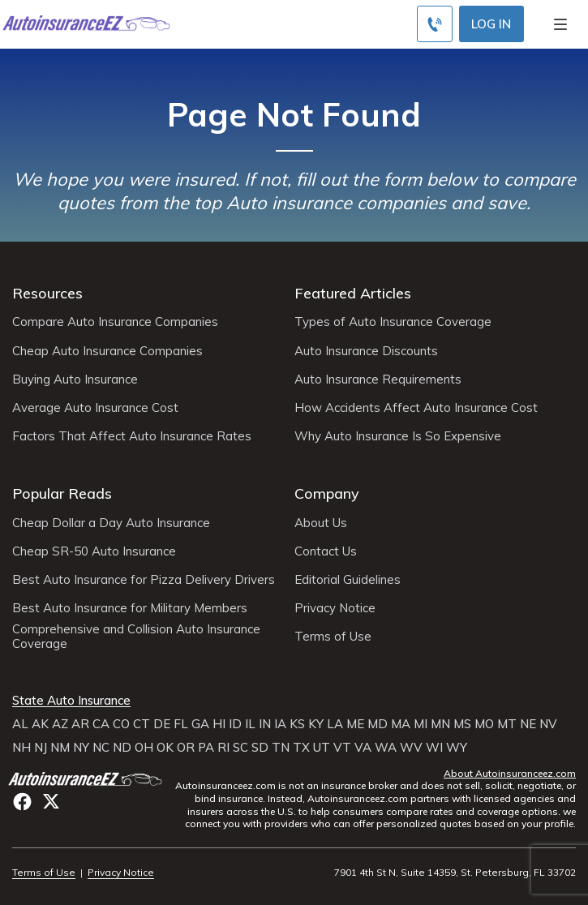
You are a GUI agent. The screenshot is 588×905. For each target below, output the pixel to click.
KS (297, 724)
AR (80, 724)
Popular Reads (62, 493)
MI (421, 724)
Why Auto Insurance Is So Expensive (398, 436)
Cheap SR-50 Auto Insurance (94, 551)
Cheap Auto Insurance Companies (107, 351)
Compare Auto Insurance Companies (115, 322)
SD (260, 748)
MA (401, 724)
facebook (22, 802)
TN (281, 748)
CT (142, 724)
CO (121, 724)
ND (122, 748)
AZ (60, 724)
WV (411, 748)
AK (40, 724)
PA (206, 748)
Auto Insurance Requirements (378, 380)
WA (386, 748)
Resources (47, 293)
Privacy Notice (335, 608)
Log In (491, 24)
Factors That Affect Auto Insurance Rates (132, 436)
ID (235, 724)
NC (101, 748)
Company (327, 493)
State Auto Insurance (71, 701)
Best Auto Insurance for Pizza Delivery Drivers (144, 580)
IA (280, 724)
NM (60, 748)
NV (548, 724)
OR (186, 748)
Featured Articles (353, 293)
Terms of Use (333, 637)
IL (250, 724)
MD (378, 724)
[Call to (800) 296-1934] (435, 24)
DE (162, 724)
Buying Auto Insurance (75, 380)
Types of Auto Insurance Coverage (393, 322)
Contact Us (326, 551)
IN (265, 724)
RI (223, 748)
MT (507, 724)
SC (240, 748)
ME (355, 724)
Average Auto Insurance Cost (95, 408)
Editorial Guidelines (348, 580)
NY (81, 748)
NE (528, 724)
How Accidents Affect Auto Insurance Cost (416, 408)
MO (484, 724)
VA (363, 748)
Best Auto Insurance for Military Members (130, 608)
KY (316, 724)
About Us (321, 523)
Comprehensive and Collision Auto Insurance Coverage (136, 637)
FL (181, 724)
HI (219, 724)
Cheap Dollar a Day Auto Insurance (111, 523)
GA (200, 724)
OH (144, 748)
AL (20, 724)
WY (457, 748)
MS (462, 724)
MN (440, 724)
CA (101, 724)
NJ (41, 748)
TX (301, 748)
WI (434, 748)
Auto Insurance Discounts (366, 351)
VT (342, 748)
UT (322, 748)
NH (21, 748)
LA (335, 724)
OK (165, 748)
